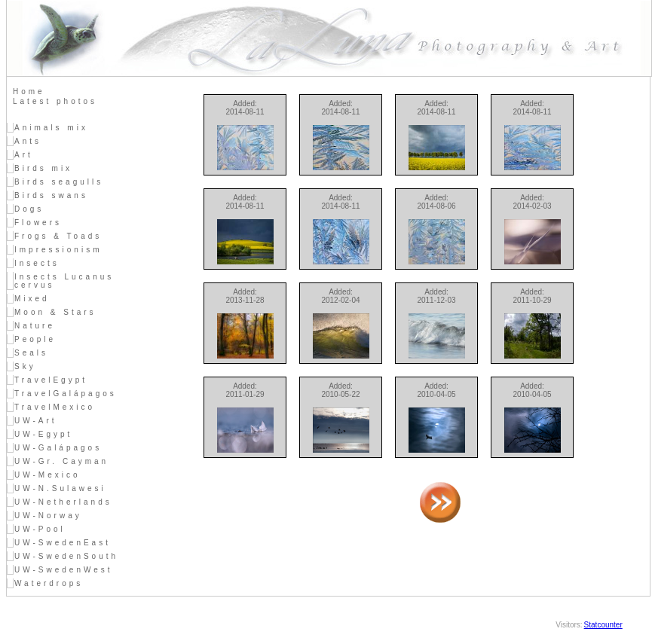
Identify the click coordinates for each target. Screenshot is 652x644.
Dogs (29, 209)
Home (29, 92)
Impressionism (58, 250)
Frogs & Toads (58, 236)
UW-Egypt (43, 434)
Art (24, 155)
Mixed (32, 299)
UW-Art (36, 421)
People (35, 339)
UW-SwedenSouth (66, 556)
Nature (35, 326)
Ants (28, 141)
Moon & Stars (55, 312)
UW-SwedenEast (63, 543)
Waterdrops (49, 583)
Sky (25, 366)
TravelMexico (55, 407)
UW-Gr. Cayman (61, 461)
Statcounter (603, 625)
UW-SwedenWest (64, 570)
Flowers (38, 223)
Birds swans (51, 195)
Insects (37, 263)
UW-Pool (40, 529)
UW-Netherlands (63, 502)
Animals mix (51, 128)
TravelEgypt (51, 380)
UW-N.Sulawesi (60, 488)
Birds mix (43, 168)
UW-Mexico (47, 475)
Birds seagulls (59, 182)
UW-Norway (48, 516)
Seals (31, 353)
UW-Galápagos (58, 448)
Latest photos (55, 101)
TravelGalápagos (66, 394)
